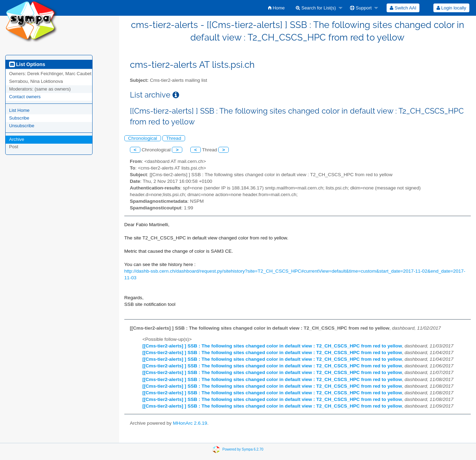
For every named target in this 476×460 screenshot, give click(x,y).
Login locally (451, 8)
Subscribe (19, 118)
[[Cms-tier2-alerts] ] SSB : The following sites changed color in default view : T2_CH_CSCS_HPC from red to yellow (272, 346)
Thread (174, 138)
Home (276, 8)
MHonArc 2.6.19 (190, 423)
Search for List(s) (316, 8)
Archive (17, 139)
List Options (27, 64)
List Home (19, 110)
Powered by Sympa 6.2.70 (243, 449)
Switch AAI (403, 8)
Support (361, 8)
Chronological (143, 138)
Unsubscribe (22, 126)
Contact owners (25, 97)
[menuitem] (276, 8)
